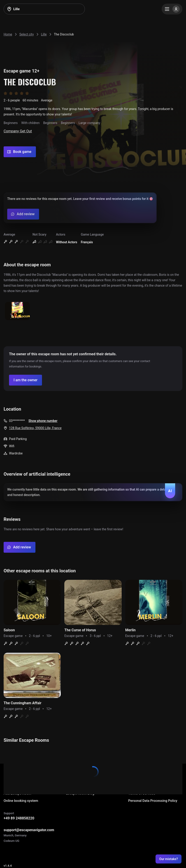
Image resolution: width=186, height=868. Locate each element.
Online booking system (21, 801)
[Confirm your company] (26, 380)
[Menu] (172, 9)
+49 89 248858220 (19, 818)
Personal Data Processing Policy (153, 801)
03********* (17, 421)
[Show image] (17, 311)
